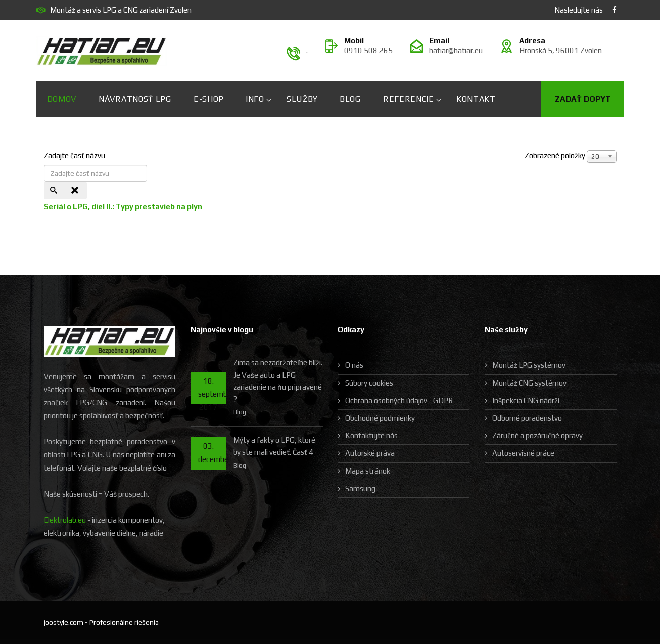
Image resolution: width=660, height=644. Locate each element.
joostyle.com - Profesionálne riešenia (101, 622)
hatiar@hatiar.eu (456, 51)
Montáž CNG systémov (529, 383)
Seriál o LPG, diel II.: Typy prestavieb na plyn (123, 206)
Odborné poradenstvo (527, 418)
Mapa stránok (368, 471)
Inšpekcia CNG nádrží (526, 400)
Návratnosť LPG (135, 99)
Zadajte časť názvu (75, 156)
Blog (350, 99)
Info (255, 99)
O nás (354, 365)
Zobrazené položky (555, 156)
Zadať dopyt (583, 99)
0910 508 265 (368, 51)
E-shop (209, 99)
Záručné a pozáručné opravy (537, 436)
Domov (62, 99)
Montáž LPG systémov (529, 365)
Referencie (409, 99)
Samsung (360, 488)
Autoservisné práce (523, 453)
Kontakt (476, 99)
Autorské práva (370, 453)
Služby (302, 99)
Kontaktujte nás (371, 436)
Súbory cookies (369, 383)
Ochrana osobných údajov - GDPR (399, 400)
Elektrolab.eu (65, 520)
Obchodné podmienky (380, 418)
